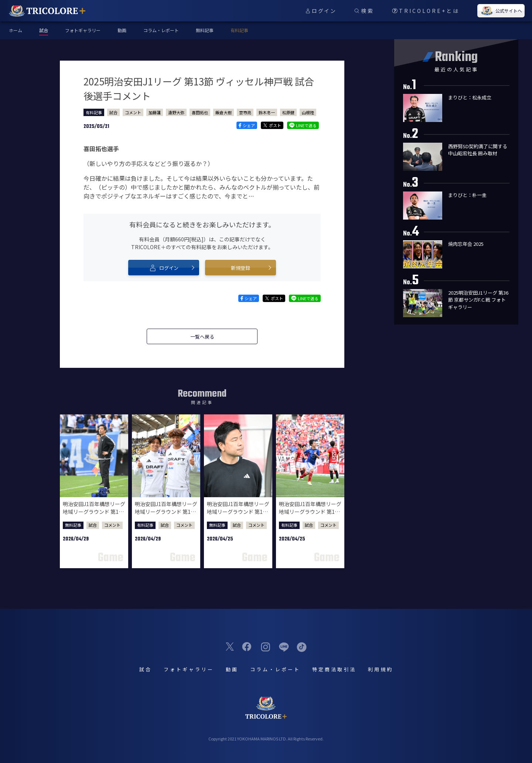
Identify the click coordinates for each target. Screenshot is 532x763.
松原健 (288, 112)
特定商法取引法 (334, 669)
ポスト (272, 125)
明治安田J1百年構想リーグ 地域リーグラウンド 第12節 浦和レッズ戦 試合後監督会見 (238, 516)
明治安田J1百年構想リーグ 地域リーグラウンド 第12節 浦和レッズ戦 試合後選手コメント (310, 516)
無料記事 (205, 30)
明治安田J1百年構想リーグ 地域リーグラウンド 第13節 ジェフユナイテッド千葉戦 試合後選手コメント (166, 516)
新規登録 (241, 268)
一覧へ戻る (202, 337)
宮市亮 (245, 112)
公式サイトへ (501, 11)
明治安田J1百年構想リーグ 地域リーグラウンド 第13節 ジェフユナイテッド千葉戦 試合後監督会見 (94, 516)
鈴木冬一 (267, 112)
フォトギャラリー (83, 30)
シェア (247, 125)
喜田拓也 (200, 112)
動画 (122, 30)
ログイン (164, 268)
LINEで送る (303, 125)
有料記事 (239, 30)
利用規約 (381, 669)
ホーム (16, 30)
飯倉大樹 (224, 112)
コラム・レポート (161, 30)
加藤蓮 (155, 112)
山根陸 (308, 112)
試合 (113, 112)
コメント (133, 112)
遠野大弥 (176, 112)
